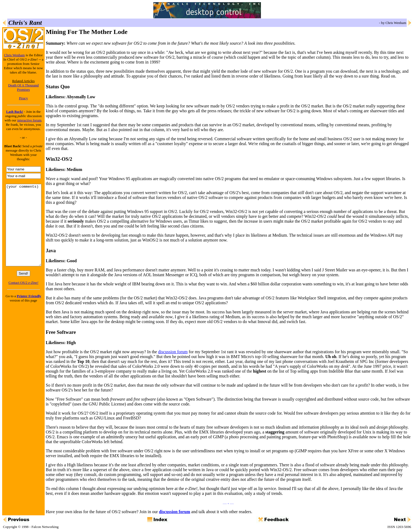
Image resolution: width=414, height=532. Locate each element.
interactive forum (29, 120)
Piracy (23, 98)
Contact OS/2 (23, 299)
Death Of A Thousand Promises (23, 87)
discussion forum (173, 352)
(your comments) (24, 233)
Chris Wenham (14, 55)
